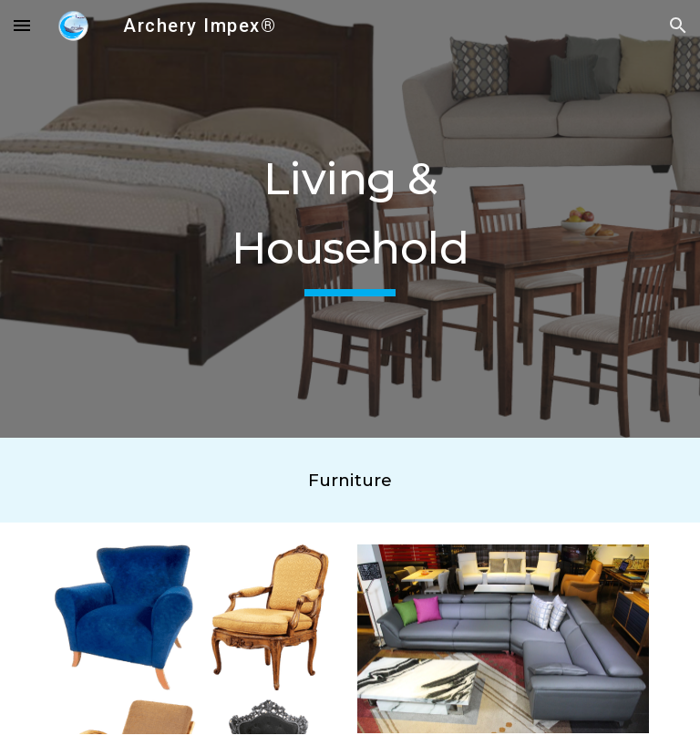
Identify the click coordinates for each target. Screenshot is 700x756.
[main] (350, 218)
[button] (22, 25)
